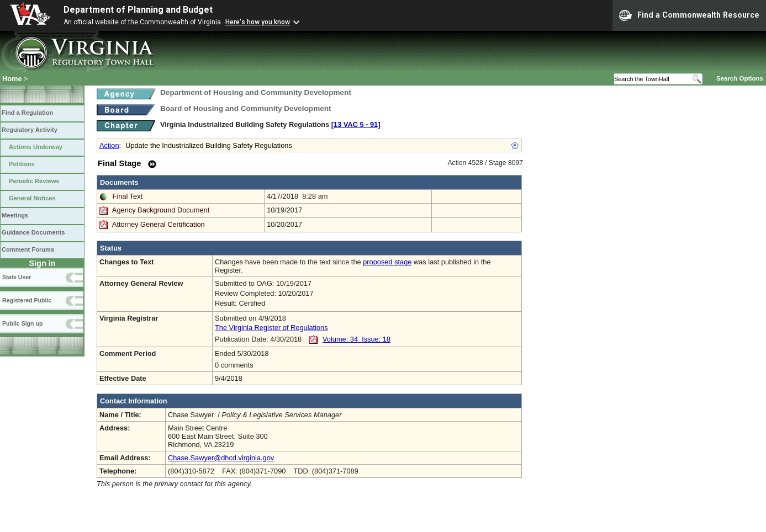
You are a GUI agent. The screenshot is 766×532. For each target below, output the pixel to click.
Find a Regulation (27, 113)
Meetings (15, 215)
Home (12, 79)
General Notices (32, 198)
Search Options (740, 78)
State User (17, 277)
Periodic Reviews (34, 181)
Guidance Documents (33, 232)
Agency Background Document (161, 210)
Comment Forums (28, 249)
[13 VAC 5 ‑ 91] (356, 124)
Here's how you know (258, 22)
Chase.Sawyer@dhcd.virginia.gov (221, 458)
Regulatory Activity (30, 130)
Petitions (22, 164)
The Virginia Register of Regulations (271, 328)
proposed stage (387, 262)
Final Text (128, 196)
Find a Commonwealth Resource (689, 15)
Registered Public (27, 300)
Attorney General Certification (159, 224)
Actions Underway (36, 147)
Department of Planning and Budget (138, 10)
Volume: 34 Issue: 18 (356, 339)
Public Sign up (22, 323)
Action (109, 145)
